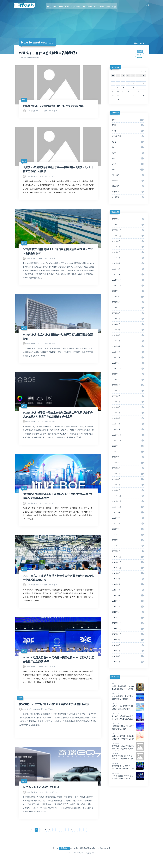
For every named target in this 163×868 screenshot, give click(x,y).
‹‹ (32, 836)
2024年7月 (128, 308)
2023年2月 (128, 357)
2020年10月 (128, 507)
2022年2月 (128, 424)
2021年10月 (128, 440)
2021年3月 (128, 479)
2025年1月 (128, 274)
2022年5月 (128, 407)
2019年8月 (128, 579)
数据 (101, 5)
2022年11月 (128, 374)
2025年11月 (128, 236)
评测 (62, 5)
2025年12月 (128, 230)
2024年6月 (128, 313)
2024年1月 (128, 324)
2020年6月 (128, 529)
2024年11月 (128, 286)
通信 (84, 5)
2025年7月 (128, 252)
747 (48, 798)
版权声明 (128, 192)
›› (85, 836)
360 (48, 590)
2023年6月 (128, 346)
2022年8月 (128, 391)
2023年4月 (128, 352)
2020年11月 (128, 501)
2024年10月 (128, 291)
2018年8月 (128, 645)
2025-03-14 (37, 260)
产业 (106, 5)
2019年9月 (128, 573)
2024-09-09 (37, 672)
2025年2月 (128, 269)
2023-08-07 (37, 798)
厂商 (68, 5)
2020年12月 (128, 496)
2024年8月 (128, 302)
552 (48, 260)
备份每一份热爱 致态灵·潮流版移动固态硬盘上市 (128, 706)
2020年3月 (128, 546)
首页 (52, 5)
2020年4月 (128, 540)
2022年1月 (128, 429)
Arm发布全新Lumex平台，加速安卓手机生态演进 (128, 776)
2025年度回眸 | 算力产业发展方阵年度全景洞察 (128, 696)
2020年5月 (128, 535)
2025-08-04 (37, 178)
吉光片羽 (91, 859)
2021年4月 (128, 474)
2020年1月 (128, 551)
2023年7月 (128, 341)
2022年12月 (128, 369)
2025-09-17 (37, 112)
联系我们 (128, 186)
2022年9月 (128, 385)
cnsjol (28, 112)
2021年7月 (128, 457)
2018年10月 (128, 634)
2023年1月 (128, 363)
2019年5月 (128, 595)
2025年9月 (128, 241)
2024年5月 (128, 319)
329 (48, 507)
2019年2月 (128, 612)
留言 (140, 54)
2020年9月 (128, 512)
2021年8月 (128, 452)
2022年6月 (128, 402)
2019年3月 (128, 607)
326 (48, 178)
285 (48, 346)
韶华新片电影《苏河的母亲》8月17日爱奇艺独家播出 (55, 107)
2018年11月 (128, 629)
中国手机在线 (25, 5)
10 (76, 836)
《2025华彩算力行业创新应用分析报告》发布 (128, 726)
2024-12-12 (37, 346)
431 (48, 112)
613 (44, 715)
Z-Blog (79, 859)
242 (48, 425)
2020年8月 (128, 518)
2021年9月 (128, 446)
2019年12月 (128, 557)
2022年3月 (128, 418)
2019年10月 (128, 568)
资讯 (57, 5)
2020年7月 (128, 524)
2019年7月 (128, 584)
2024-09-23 (37, 590)
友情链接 (128, 197)
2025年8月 (128, 247)
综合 (111, 5)
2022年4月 (128, 413)
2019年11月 (128, 562)
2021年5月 (128, 468)
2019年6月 (128, 590)
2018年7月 (128, 651)
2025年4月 (128, 258)
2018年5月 (128, 662)
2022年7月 (128, 396)
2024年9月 (128, 297)
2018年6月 (128, 656)
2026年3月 (116, 67)
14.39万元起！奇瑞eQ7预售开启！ (43, 793)
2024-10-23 (37, 425)
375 (48, 672)
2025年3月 (128, 263)
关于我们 (128, 175)
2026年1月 (128, 225)
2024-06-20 (33, 715)
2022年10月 (128, 380)
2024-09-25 (37, 507)
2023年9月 (128, 330)
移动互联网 (76, 5)
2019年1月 (128, 618)
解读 (90, 5)
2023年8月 (128, 335)
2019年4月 (128, 601)
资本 (95, 5)
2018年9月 (128, 640)
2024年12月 (128, 280)
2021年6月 (128, 463)
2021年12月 (128, 435)
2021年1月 (128, 490)
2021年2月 (128, 485)
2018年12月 (128, 623)
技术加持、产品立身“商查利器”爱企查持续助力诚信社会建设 (56, 710)
